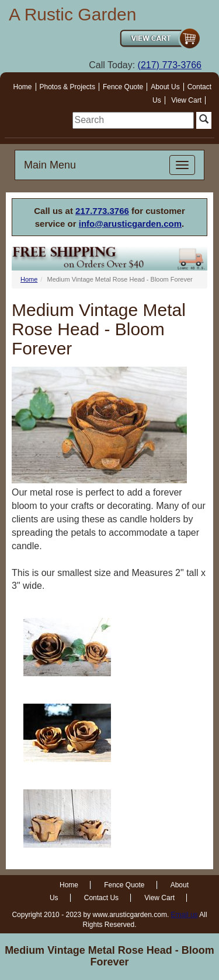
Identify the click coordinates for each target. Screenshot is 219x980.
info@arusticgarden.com (130, 224)
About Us (165, 87)
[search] (133, 120)
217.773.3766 (102, 211)
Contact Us (101, 898)
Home (23, 87)
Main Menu (50, 165)
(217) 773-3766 (170, 65)
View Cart (186, 100)
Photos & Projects (67, 87)
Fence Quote (123, 87)
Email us (185, 915)
